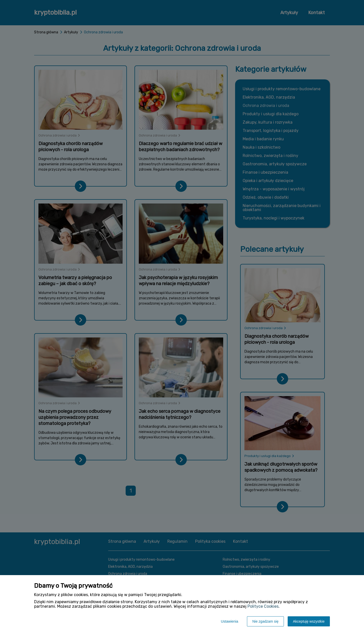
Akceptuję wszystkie (309, 621)
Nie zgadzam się (265, 621)
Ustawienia (230, 621)
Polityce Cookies (263, 606)
